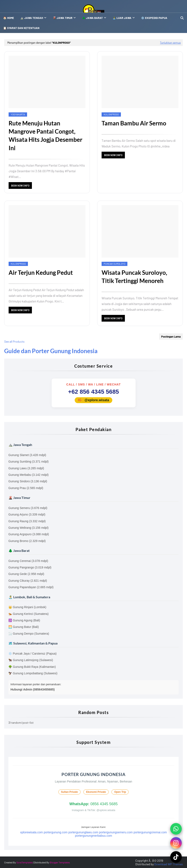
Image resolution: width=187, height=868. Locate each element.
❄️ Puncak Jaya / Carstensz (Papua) (32, 654)
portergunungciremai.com (150, 832)
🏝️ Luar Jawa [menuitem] (122, 18)
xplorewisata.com (31, 832)
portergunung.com (56, 832)
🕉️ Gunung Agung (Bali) (24, 620)
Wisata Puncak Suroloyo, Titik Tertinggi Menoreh (134, 277)
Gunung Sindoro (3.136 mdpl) (28, 481)
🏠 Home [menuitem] (9, 18)
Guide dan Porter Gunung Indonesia (51, 351)
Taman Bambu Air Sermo (134, 123)
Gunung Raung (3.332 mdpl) (27, 521)
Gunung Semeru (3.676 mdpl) (28, 508)
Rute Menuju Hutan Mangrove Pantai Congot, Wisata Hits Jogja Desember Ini (45, 135)
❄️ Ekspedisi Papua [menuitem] (154, 18)
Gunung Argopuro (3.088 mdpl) (29, 534)
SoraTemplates (25, 862)
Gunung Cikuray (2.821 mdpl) (28, 581)
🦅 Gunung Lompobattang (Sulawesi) (33, 673)
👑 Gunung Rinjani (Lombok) (27, 607)
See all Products (14, 341)
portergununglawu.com (83, 832)
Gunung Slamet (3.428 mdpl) (27, 455)
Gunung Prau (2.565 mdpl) (26, 488)
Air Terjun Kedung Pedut (41, 272)
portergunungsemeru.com (116, 832)
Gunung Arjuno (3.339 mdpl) (27, 514)
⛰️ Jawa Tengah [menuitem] (32, 18)
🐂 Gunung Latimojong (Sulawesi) (31, 660)
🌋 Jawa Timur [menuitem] (63, 18)
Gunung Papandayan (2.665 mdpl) (31, 587)
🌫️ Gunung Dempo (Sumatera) (29, 634)
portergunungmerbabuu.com (93, 836)
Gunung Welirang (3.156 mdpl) (28, 528)
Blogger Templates (60, 862)
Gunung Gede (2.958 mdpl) (26, 574)
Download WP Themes (169, 864)
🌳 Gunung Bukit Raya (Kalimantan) (32, 667)
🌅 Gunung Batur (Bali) (24, 627)
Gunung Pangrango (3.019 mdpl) (30, 567)
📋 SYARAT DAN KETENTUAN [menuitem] (21, 28)
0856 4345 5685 (93, 804)
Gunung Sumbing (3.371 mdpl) (28, 462)
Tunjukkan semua (170, 43)
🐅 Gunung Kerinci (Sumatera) (28, 614)
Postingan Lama (171, 337)
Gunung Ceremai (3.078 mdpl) (28, 561)
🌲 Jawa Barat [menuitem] (92, 18)
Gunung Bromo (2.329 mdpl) (27, 541)
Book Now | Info (20, 185)
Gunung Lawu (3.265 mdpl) (26, 468)
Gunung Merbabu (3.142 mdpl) (28, 475)
